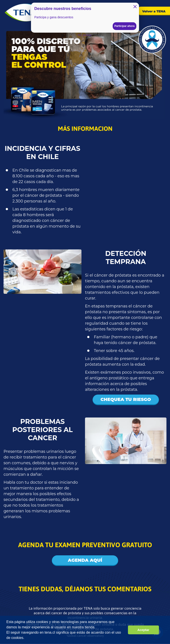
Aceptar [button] (143, 630)
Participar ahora (125, 26)
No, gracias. (85, 35)
